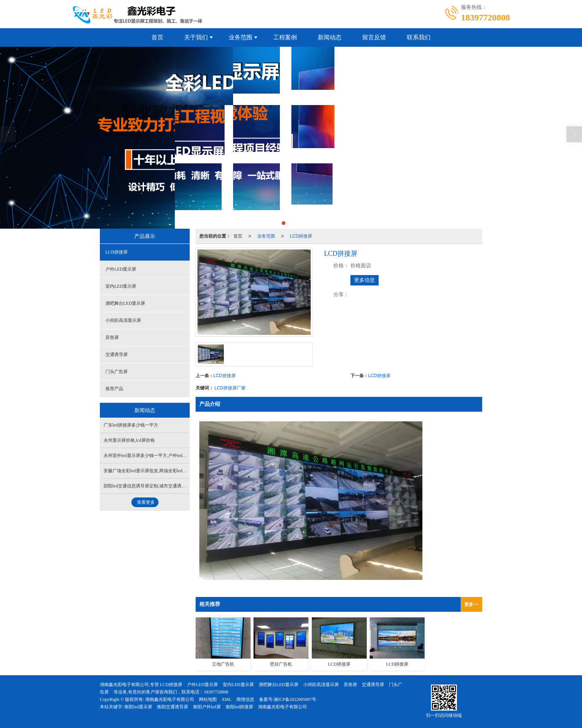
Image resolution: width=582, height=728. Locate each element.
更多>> (471, 604)
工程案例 (285, 37)
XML (227, 699)
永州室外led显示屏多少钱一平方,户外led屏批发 (150, 456)
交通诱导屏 (117, 355)
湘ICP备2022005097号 (295, 699)
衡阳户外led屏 (207, 707)
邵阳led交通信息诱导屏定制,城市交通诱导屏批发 (151, 486)
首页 (157, 37)
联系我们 (419, 37)
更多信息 (364, 280)
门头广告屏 (117, 372)
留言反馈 (374, 37)
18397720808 (216, 692)
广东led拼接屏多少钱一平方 (131, 425)
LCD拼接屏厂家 (230, 388)
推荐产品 (114, 389)
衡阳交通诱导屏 (173, 707)
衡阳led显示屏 (138, 707)
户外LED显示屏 (121, 269)
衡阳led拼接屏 (240, 707)
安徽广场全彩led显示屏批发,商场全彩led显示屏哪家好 (156, 471)
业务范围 (241, 37)
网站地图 (208, 699)
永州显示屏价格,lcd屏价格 (129, 440)
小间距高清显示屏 (123, 320)
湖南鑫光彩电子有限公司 (170, 699)
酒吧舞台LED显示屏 (125, 303)
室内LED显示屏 (121, 286)
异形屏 (112, 337)
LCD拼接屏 (301, 236)
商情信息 (245, 699)
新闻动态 (330, 37)
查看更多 (146, 502)
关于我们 (196, 37)
